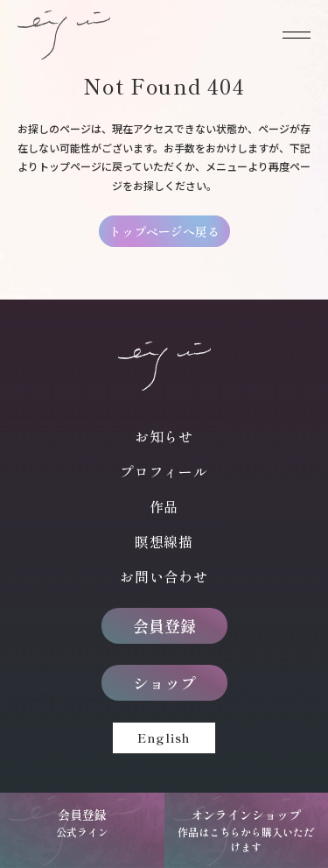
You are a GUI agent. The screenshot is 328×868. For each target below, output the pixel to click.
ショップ (164, 682)
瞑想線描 (164, 541)
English (164, 737)
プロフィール (164, 471)
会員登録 (164, 625)
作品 (164, 506)
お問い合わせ (164, 576)
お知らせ (164, 436)
